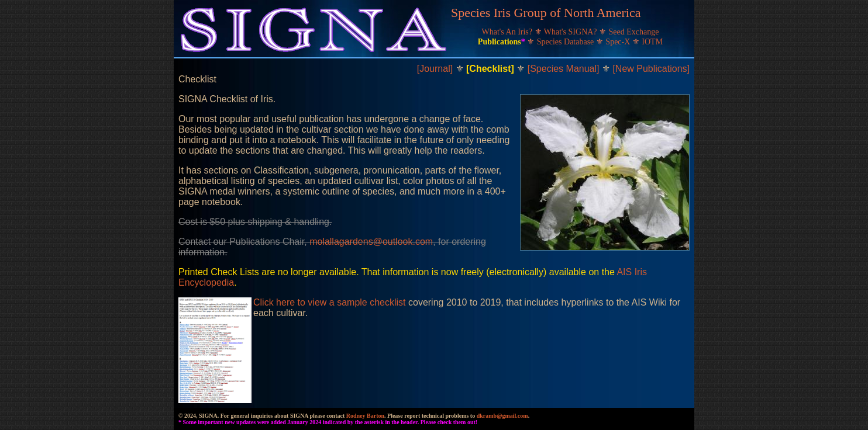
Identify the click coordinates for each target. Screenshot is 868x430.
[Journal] (436, 69)
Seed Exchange (634, 32)
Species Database (566, 42)
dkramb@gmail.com (502, 416)
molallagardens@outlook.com (371, 242)
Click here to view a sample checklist (330, 302)
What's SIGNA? (571, 32)
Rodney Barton (365, 416)
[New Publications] (651, 69)
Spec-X (619, 42)
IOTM (652, 42)
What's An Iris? (508, 32)
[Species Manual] (565, 69)
